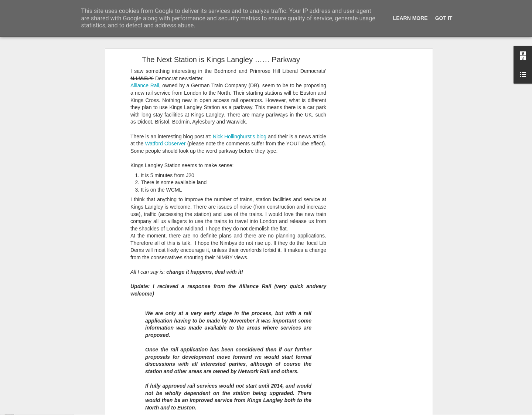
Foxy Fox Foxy (33, 411)
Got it (444, 18)
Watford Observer (165, 108)
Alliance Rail (145, 50)
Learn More (410, 18)
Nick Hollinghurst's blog (240, 100)
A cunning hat (32, 395)
